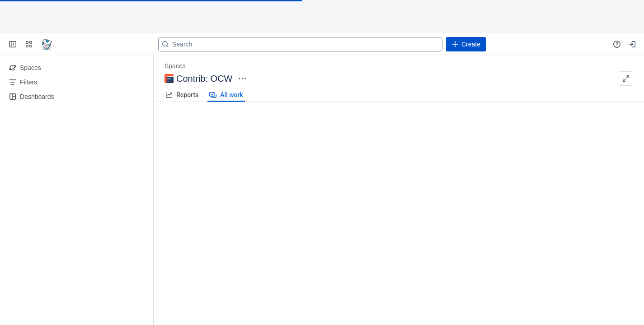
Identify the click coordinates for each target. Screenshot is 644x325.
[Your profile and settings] (632, 44)
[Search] (300, 44)
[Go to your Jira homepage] (47, 44)
